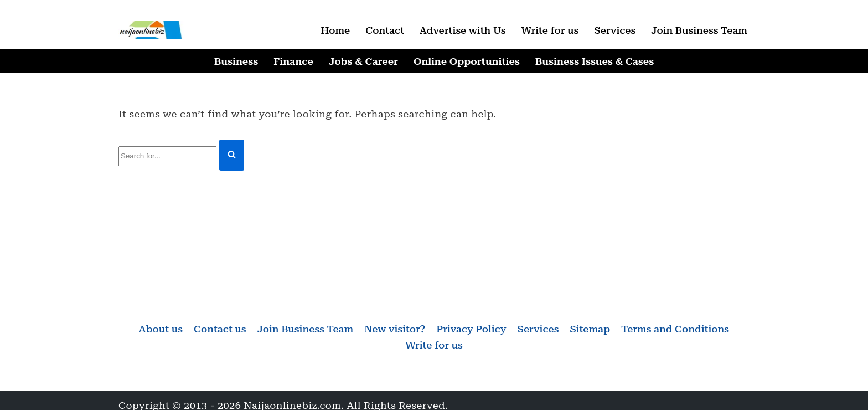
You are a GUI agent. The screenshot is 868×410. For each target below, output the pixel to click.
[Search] (167, 157)
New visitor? (395, 329)
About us (161, 329)
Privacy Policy (471, 329)
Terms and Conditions (675, 329)
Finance (293, 61)
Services (615, 30)
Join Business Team (699, 30)
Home (335, 30)
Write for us (550, 30)
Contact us (220, 329)
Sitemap (590, 329)
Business (236, 61)
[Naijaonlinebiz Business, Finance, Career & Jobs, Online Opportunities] (152, 30)
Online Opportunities (467, 61)
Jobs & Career (363, 61)
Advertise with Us (463, 30)
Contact (385, 30)
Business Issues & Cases (595, 61)
